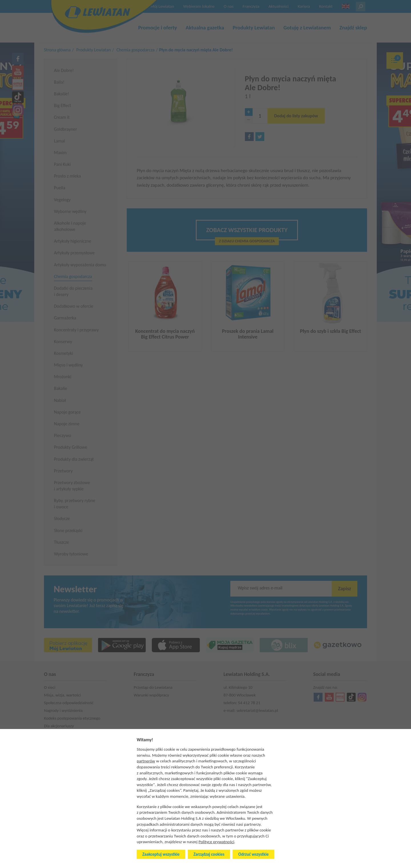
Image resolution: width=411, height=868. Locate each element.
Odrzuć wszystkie (253, 854)
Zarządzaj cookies (209, 854)
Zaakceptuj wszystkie (161, 854)
